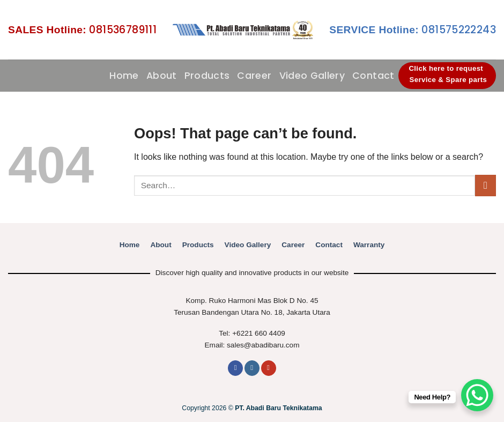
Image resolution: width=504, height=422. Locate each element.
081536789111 (82, 30)
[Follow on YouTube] (269, 368)
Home (124, 76)
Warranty (369, 245)
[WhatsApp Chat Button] (477, 395)
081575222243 (413, 30)
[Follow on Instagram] (252, 368)
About (162, 76)
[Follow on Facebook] (235, 368)
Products (207, 76)
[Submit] (486, 185)
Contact (373, 76)
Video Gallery (312, 76)
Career (254, 76)
